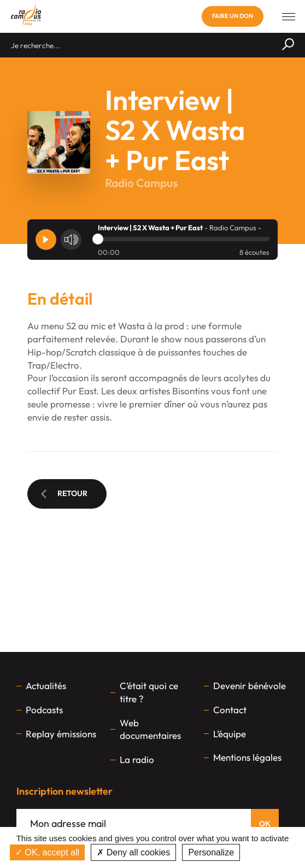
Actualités (46, 686)
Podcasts (44, 710)
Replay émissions (61, 734)
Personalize (211, 852)
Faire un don (233, 16)
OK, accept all (47, 852)
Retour (64, 493)
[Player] (46, 240)
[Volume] (71, 240)
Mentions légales (247, 757)
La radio (137, 759)
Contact (230, 710)
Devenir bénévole (250, 686)
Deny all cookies (133, 852)
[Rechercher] (288, 45)
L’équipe (230, 734)
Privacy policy (271, 852)
